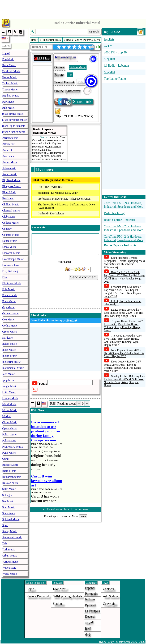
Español (90, 588)
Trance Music (10, 89)
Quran (6, 459)
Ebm (5, 277)
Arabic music (10, 174)
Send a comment (83, 277)
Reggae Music (10, 465)
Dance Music (10, 241)
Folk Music (9, 289)
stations (58, 604)
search (94, 31)
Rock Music (9, 65)
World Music (10, 574)
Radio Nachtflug (114, 213)
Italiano (90, 599)
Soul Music (9, 507)
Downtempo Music (13, 259)
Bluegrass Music (12, 186)
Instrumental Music (13, 368)
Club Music (9, 217)
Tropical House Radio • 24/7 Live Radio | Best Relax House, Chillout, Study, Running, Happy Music (123, 326)
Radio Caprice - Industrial (120, 220)
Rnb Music (8, 108)
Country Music (11, 235)
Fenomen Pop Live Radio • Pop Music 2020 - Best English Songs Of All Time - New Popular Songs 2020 (123, 291)
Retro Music (9, 471)
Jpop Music (9, 380)
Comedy (7, 229)
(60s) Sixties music (13, 114)
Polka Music (9, 441)
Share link (73, 102)
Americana (8, 156)
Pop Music (8, 59)
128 (70, 75)
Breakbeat (8, 198)
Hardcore (7, 338)
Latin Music (9, 392)
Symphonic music (12, 537)
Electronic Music (12, 283)
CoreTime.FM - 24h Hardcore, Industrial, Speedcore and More (124, 205)
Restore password (38, 596)
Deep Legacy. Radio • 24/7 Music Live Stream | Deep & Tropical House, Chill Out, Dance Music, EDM (123, 366)
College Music (10, 223)
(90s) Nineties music (14, 132)
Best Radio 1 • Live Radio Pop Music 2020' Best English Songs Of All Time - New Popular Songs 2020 (124, 277)
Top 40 (6, 53)
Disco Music (9, 247)
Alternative (8, 144)
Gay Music (8, 307)
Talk (5, 543)
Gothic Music (10, 326)
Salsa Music (9, 489)
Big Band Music (11, 180)
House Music (10, 77)
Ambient (7, 150)
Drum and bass (11, 265)
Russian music (10, 483)
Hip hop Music (11, 96)
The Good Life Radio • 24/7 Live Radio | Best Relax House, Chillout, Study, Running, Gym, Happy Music (123, 340)
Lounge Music (10, 398)
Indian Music (10, 356)
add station (110, 596)
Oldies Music (10, 422)
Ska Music (8, 501)
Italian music (9, 344)
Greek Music (9, 332)
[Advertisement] (73, 9)
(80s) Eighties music (14, 126)
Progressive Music (13, 447)
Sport (5, 525)
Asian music (9, 168)
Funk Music (9, 301)
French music (10, 295)
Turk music (9, 549)
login (30, 589)
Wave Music (9, 568)
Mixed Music (10, 410)
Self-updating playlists (68, 596)
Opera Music (9, 428)
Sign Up (71, 320)
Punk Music (9, 453)
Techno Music (10, 83)
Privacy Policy (106, 642)
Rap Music (8, 102)
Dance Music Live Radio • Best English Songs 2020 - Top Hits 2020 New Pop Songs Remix (124, 313)
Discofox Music (11, 253)
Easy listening (10, 271)
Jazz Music (8, 374)
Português (91, 594)
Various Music (10, 562)
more (83, 516)
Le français (92, 611)
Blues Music (9, 192)
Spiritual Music (11, 519)
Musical (7, 416)
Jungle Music (10, 386)
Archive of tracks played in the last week (66, 509)
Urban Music (10, 556)
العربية (89, 622)
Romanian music (12, 477)
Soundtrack (9, 513)
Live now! (60, 589)
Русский (91, 605)
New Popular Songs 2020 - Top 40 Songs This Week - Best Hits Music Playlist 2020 (124, 353)
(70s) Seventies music (14, 120)
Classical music (11, 211)
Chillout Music (11, 204)
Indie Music (9, 350)
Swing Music (10, 531)
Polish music (9, 434)
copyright (109, 604)
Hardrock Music (11, 71)
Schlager (7, 495)
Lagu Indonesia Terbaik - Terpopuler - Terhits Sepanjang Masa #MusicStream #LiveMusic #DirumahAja (124, 262)
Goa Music (8, 319)
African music (10, 138)
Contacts (108, 589)
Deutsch (90, 617)
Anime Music (10, 162)
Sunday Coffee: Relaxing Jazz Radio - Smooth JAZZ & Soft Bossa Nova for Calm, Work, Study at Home (124, 381)
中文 (88, 635)
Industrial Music (11, 362)
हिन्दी (88, 629)
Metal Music (9, 404)
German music (10, 313)
